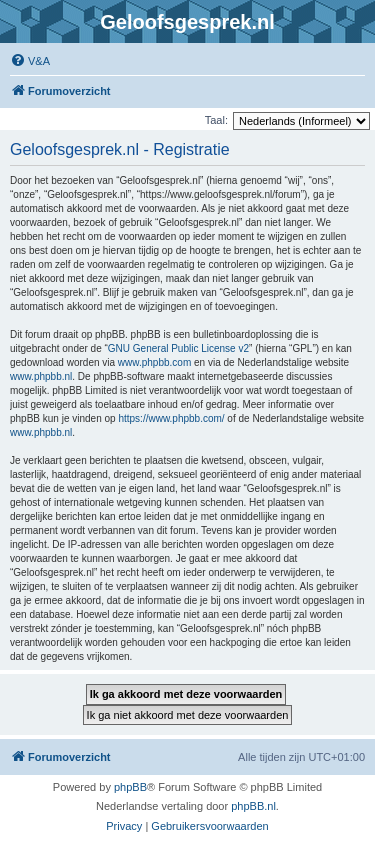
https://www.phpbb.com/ (171, 418)
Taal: (216, 120)
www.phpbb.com (154, 362)
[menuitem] (30, 61)
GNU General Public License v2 (178, 348)
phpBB (130, 787)
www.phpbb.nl (41, 376)
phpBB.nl (253, 806)
